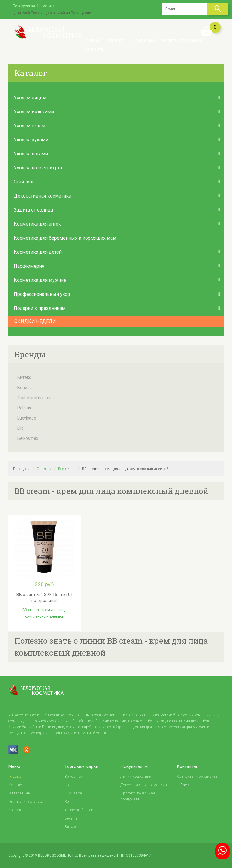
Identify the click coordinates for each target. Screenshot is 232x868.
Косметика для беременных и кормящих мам (65, 238)
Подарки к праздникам (40, 308)
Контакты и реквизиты (198, 776)
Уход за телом (29, 126)
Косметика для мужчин (40, 280)
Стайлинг (24, 182)
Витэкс (24, 377)
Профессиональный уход (42, 294)
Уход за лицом (30, 98)
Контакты (94, 49)
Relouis (24, 408)
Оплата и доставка (182, 40)
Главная (92, 40)
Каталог (116, 40)
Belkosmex (28, 438)
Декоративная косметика (42, 196)
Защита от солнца (33, 210)
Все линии (67, 469)
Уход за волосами (34, 112)
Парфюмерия (29, 266)
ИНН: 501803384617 (134, 855)
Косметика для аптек (37, 224)
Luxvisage (27, 418)
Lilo (20, 428)
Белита (25, 388)
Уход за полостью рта (38, 168)
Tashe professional (35, 398)
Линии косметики (136, 776)
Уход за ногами (31, 154)
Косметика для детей (38, 252)
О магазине (143, 40)
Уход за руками (31, 140)
